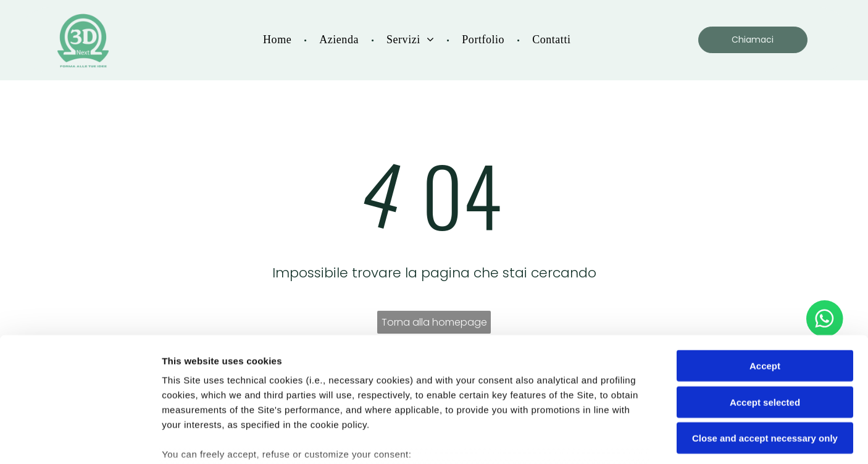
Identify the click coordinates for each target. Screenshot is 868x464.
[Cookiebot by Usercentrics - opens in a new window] (80, 440)
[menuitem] (279, 42)
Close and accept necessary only (765, 346)
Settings (628, 440)
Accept (765, 273)
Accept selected (765, 309)
